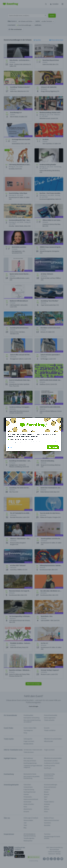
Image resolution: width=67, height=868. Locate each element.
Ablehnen (10, 447)
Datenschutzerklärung (53, 442)
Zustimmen (53, 447)
